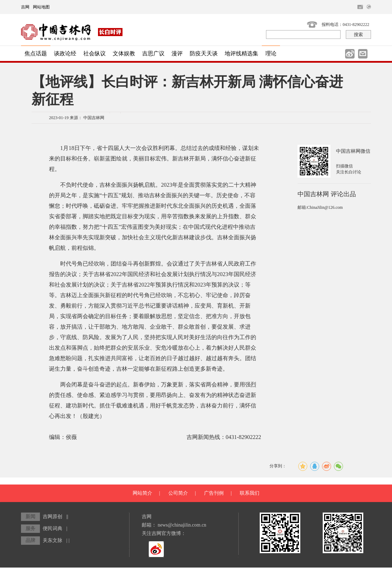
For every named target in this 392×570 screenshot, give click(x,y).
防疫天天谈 (204, 53)
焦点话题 (36, 53)
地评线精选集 (241, 53)
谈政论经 (65, 53)
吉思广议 (153, 53)
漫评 (177, 53)
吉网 (25, 7)
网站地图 (41, 7)
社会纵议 (94, 53)
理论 (271, 53)
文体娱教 (124, 53)
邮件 (363, 54)
